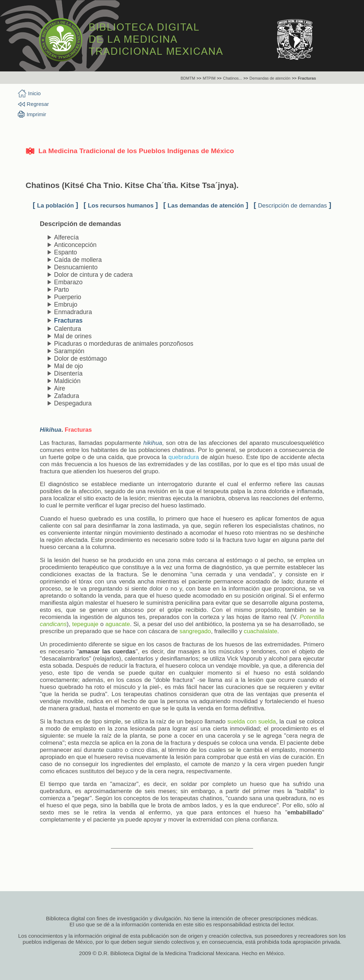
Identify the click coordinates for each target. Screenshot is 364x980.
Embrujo (66, 305)
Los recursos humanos (121, 206)
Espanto (66, 252)
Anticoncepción (75, 245)
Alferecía (66, 237)
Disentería (68, 373)
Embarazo (68, 282)
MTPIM (209, 78)
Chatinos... (232, 78)
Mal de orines (73, 336)
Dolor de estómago (81, 359)
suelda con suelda (252, 721)
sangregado (195, 631)
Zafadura (67, 396)
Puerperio (68, 297)
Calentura (68, 329)
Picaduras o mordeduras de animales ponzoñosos (124, 344)
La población (55, 206)
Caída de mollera (78, 260)
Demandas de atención (270, 78)
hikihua (153, 443)
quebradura (184, 457)
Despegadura (73, 403)
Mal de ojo (68, 366)
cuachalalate (261, 631)
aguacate (117, 624)
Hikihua (51, 430)
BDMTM (188, 78)
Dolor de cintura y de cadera (93, 275)
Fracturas (307, 78)
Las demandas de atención (206, 206)
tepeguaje (85, 624)
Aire (60, 388)
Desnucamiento (76, 267)
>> (199, 78)
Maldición (67, 381)
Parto (61, 290)
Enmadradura (73, 312)
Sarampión (69, 351)
